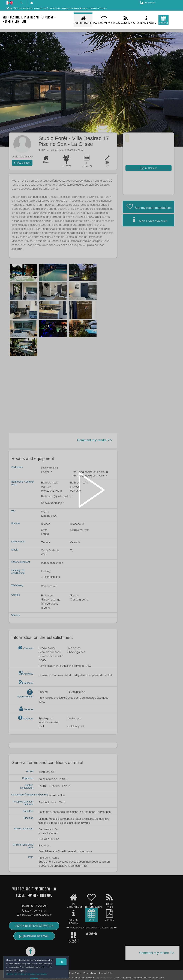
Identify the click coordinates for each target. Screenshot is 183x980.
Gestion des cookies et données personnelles (27, 974)
